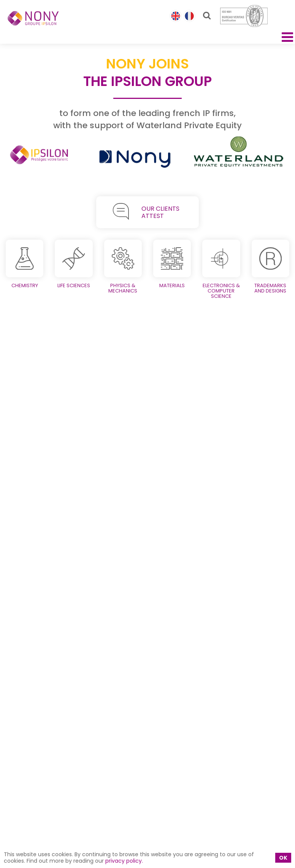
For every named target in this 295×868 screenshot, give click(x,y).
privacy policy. (124, 861)
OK (283, 858)
